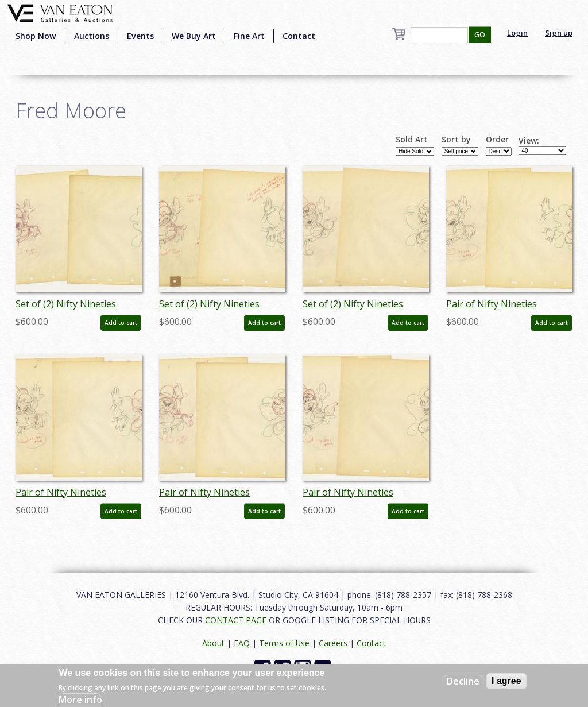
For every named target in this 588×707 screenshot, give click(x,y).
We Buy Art (194, 36)
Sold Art (412, 140)
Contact (299, 36)
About (213, 643)
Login (517, 33)
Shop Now (36, 36)
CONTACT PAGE (236, 620)
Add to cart (121, 323)
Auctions (92, 36)
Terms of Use (284, 643)
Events (140, 36)
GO (480, 35)
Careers (333, 643)
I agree (506, 681)
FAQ (242, 643)
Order (497, 140)
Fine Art (249, 36)
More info (80, 700)
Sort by (456, 140)
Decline (463, 681)
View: (529, 141)
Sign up (559, 33)
